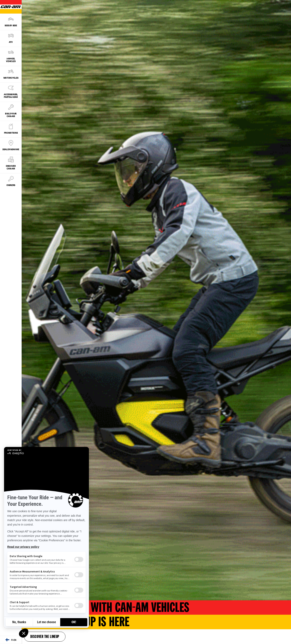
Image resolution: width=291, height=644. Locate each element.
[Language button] (11, 640)
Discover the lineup (45, 637)
